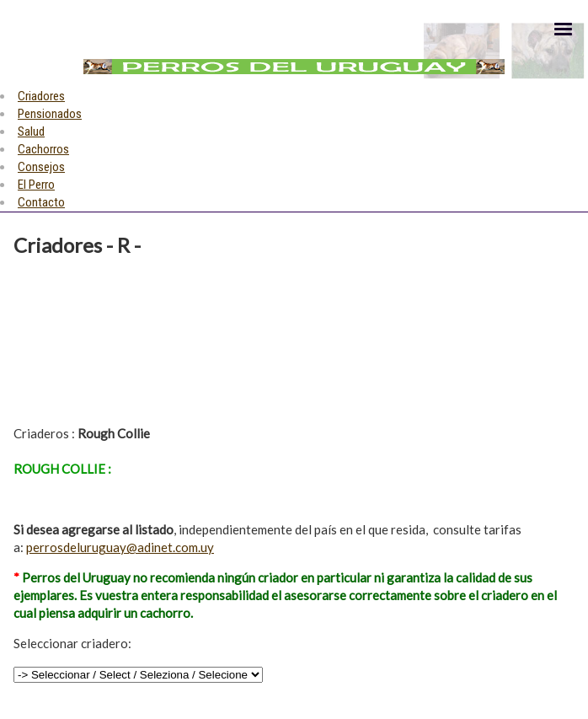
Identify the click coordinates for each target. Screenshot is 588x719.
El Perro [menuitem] (36, 185)
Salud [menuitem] (31, 131)
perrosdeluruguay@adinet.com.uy (120, 547)
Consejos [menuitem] (41, 167)
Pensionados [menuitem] (50, 114)
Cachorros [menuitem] (43, 149)
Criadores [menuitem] (41, 96)
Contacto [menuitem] (41, 202)
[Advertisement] (111, 339)
